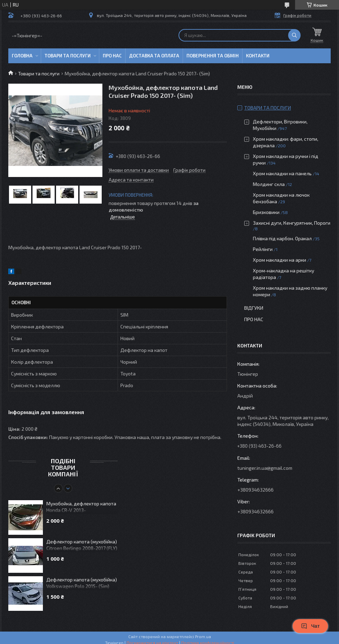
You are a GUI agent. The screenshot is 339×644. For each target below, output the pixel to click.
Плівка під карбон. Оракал (282, 238)
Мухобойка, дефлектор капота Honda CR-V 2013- (81, 507)
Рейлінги (263, 249)
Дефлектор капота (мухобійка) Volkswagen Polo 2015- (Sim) (82, 583)
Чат (310, 626)
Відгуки (254, 308)
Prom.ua (203, 636)
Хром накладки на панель (282, 173)
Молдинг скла (269, 184)
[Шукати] (294, 35)
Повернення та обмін (213, 56)
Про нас (112, 56)
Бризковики (266, 212)
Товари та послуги (68, 56)
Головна (22, 56)
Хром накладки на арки (280, 260)
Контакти (258, 56)
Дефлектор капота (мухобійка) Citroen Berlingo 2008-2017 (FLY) (82, 545)
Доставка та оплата (154, 56)
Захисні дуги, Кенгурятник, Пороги (292, 223)
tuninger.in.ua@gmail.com (265, 468)
